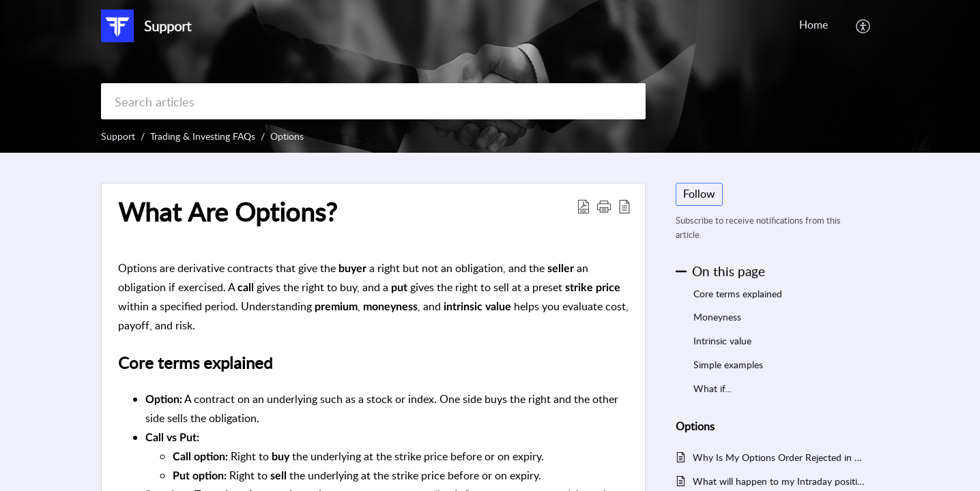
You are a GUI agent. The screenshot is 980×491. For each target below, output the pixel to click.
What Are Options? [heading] (228, 212)
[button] (864, 26)
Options (287, 136)
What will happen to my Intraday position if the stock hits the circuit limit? (779, 481)
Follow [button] (699, 194)
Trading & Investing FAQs (203, 136)
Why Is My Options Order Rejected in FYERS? (779, 457)
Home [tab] (813, 25)
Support (118, 136)
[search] (373, 101)
